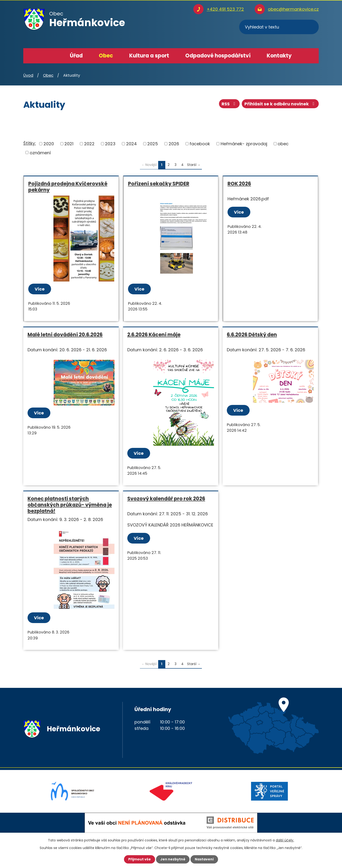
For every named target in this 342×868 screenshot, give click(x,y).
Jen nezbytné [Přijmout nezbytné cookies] (173, 859)
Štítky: (30, 143)
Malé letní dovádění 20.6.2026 (65, 335)
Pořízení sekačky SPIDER (159, 184)
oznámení (40, 152)
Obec (106, 56)
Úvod (52, 56)
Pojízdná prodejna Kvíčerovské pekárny (68, 187)
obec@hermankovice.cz (293, 9)
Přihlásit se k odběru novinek (280, 104)
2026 (174, 144)
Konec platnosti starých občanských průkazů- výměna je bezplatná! (70, 505)
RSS (229, 104)
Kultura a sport (149, 56)
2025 (153, 144)
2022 (89, 144)
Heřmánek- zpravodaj (244, 144)
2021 (69, 144)
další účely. (285, 840)
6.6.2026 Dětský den (252, 335)
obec (283, 144)
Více (40, 289)
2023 (110, 144)
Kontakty (279, 56)
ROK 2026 (239, 184)
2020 (49, 144)
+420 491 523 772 (225, 9)
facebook (200, 144)
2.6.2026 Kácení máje (154, 335)
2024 (131, 144)
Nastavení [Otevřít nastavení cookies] (204, 859)
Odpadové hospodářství (218, 56)
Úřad (76, 56)
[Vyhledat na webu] (279, 27)
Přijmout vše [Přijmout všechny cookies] (140, 859)
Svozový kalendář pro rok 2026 (166, 499)
